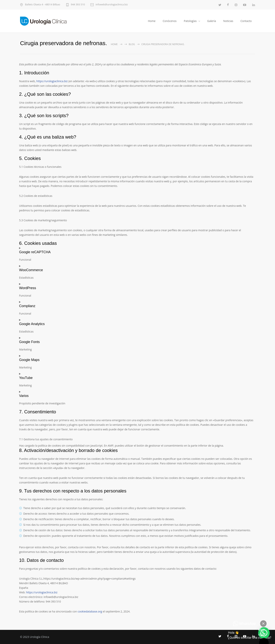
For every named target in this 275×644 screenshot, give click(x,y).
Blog (132, 44)
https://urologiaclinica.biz (52, 81)
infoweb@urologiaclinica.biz (112, 5)
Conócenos (170, 21)
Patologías (190, 21)
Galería (212, 21)
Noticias (228, 21)
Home (152, 21)
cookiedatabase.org (90, 611)
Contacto (246, 21)
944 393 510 (78, 5)
